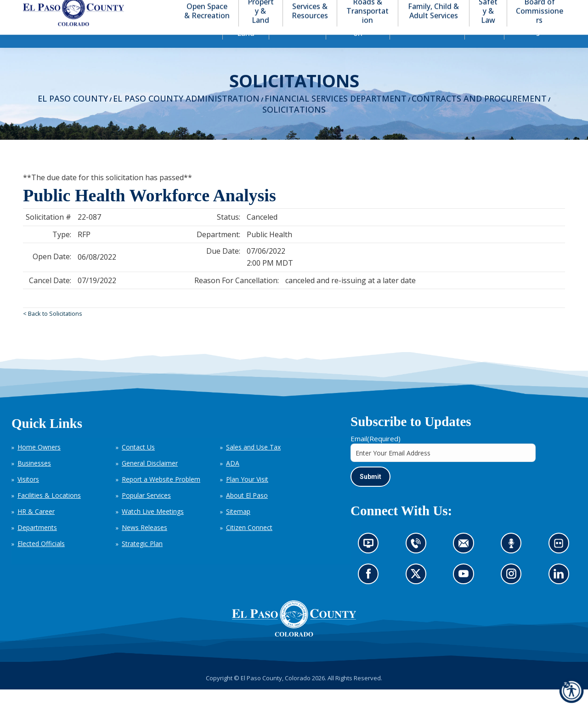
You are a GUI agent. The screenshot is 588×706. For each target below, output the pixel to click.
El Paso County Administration (186, 115)
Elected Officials (41, 560)
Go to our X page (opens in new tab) (418, 593)
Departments (37, 544)
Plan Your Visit (247, 496)
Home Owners (39, 464)
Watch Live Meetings (153, 528)
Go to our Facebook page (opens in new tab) (371, 593)
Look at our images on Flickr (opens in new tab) (562, 563)
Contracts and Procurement (479, 115)
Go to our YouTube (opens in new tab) (466, 593)
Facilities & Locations (49, 512)
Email (376, 455)
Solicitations (294, 126)
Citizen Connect (249, 544)
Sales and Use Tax (253, 464)
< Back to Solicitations (53, 330)
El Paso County (73, 115)
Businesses (34, 480)
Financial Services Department (336, 115)
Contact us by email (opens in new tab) (466, 563)
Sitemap (238, 528)
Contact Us (138, 464)
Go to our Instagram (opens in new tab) (514, 593)
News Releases (144, 544)
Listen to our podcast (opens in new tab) (514, 563)
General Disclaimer (150, 480)
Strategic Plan (142, 560)
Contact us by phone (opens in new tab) (418, 563)
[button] (520, 9)
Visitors (28, 496)
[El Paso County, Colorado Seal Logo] (294, 635)
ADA (233, 480)
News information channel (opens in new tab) (371, 563)
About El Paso (247, 512)
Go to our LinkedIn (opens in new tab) (561, 593)
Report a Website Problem (161, 496)
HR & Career (36, 528)
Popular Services (146, 512)
